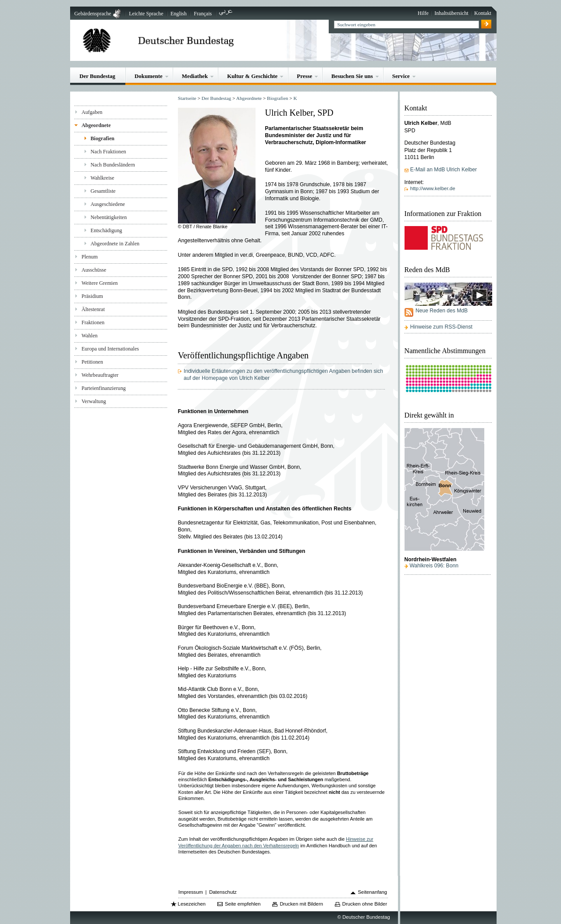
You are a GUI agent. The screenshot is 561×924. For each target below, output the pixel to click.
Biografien (103, 138)
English (179, 14)
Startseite (187, 98)
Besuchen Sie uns (352, 76)
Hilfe (423, 13)
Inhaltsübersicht (451, 13)
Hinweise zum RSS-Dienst (441, 327)
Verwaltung (94, 401)
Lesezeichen (192, 904)
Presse (304, 76)
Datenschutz (223, 892)
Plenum (90, 257)
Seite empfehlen (243, 904)
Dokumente (149, 76)
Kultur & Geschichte (252, 76)
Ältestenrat (93, 309)
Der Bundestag (97, 76)
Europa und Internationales (110, 349)
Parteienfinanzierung (104, 388)
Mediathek (195, 76)
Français (203, 14)
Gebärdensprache (93, 14)
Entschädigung (107, 230)
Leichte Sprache (146, 14)
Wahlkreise (103, 178)
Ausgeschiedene (108, 204)
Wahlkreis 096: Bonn (434, 566)
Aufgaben (92, 112)
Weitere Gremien (100, 283)
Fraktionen (93, 322)
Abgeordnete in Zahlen (115, 244)
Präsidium (92, 296)
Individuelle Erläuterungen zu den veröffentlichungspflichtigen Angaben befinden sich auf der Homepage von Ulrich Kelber (283, 375)
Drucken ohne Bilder (365, 904)
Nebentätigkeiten (109, 217)
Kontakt (483, 13)
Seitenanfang (373, 892)
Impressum (191, 892)
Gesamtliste (103, 191)
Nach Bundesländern (113, 165)
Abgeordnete (96, 125)
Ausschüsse (94, 270)
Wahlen (90, 336)
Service (401, 76)
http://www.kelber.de (433, 188)
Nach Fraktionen (108, 152)
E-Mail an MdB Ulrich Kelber (444, 170)
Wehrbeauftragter (100, 375)
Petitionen (92, 362)
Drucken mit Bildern (301, 904)
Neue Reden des (442, 311)
